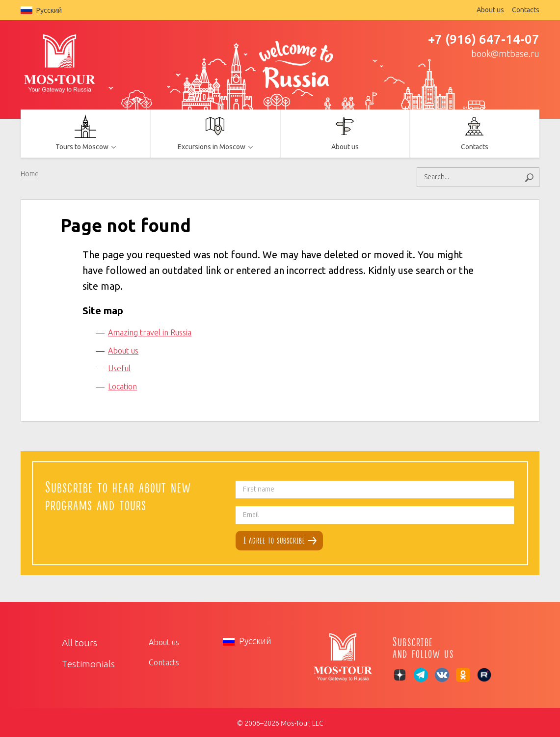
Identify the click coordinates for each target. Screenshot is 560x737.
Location (122, 385)
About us (490, 10)
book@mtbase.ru (505, 54)
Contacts (526, 10)
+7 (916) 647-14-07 (484, 39)
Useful (119, 367)
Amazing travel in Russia (150, 331)
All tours (76, 640)
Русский (41, 10)
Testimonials (83, 661)
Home (30, 174)
